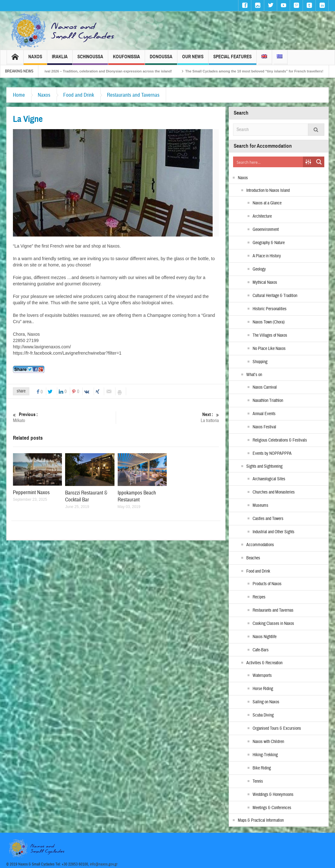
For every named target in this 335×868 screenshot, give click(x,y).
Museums (260, 505)
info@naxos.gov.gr (104, 864)
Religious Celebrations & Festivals (280, 440)
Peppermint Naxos (31, 492)
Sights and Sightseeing (264, 466)
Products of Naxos (267, 584)
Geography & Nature (269, 243)
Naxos (35, 59)
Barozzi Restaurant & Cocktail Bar (86, 496)
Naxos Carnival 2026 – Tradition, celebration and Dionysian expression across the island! (107, 71)
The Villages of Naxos (270, 335)
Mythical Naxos (265, 283)
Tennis (258, 781)
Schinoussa (90, 59)
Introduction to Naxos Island (268, 191)
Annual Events (264, 414)
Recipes (259, 597)
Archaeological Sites (269, 479)
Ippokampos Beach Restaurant (137, 496)
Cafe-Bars (261, 650)
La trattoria (167, 417)
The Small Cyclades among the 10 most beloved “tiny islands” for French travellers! (262, 71)
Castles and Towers (268, 519)
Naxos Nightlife (265, 637)
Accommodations (260, 545)
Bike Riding (262, 768)
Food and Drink (79, 95)
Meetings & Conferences (272, 808)
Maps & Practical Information (261, 820)
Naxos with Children (268, 742)
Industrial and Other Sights (274, 532)
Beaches (253, 558)
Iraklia (60, 59)
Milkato (64, 417)
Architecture (262, 216)
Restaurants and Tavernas (133, 95)
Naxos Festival (264, 427)
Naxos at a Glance (267, 203)
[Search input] (268, 162)
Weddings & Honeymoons (273, 795)
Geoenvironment (266, 230)
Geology (259, 269)
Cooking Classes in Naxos (273, 624)
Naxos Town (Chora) (269, 322)
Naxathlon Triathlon (268, 401)
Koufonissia (126, 59)
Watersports (262, 676)
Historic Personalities (270, 309)
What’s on (254, 375)
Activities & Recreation (264, 663)
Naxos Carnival (265, 387)
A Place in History (267, 256)
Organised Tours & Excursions (277, 728)
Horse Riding (263, 689)
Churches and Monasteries (274, 492)
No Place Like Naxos (269, 349)
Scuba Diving (263, 715)
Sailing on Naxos (266, 702)
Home (19, 95)
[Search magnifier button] (319, 162)
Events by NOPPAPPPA (272, 454)
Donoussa (161, 59)
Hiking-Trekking (265, 755)
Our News (193, 59)
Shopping (260, 362)
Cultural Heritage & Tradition (275, 296)
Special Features (232, 59)
